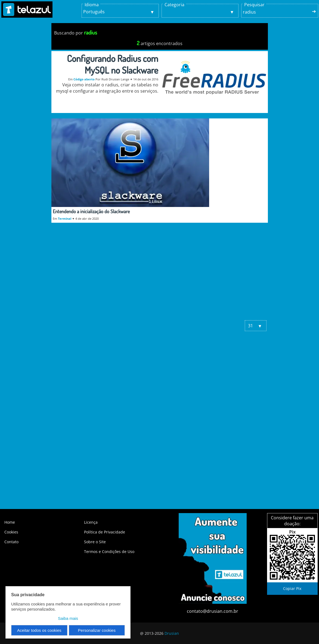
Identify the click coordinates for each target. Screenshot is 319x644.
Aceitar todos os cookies (39, 630)
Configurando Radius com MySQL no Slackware (113, 64)
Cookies (11, 532)
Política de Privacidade (105, 532)
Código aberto (84, 79)
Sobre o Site (95, 542)
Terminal (65, 219)
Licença (91, 522)
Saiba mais (68, 618)
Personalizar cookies (97, 630)
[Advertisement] (160, 274)
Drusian (172, 633)
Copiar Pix (292, 588)
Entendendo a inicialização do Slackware (91, 211)
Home (10, 522)
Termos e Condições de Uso (109, 552)
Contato (11, 542)
